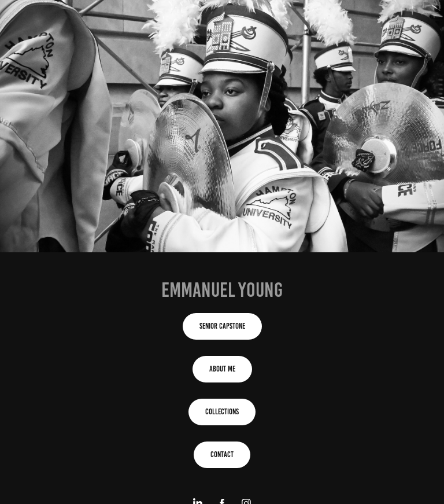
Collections (222, 412)
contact (222, 455)
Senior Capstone (222, 326)
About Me (222, 369)
